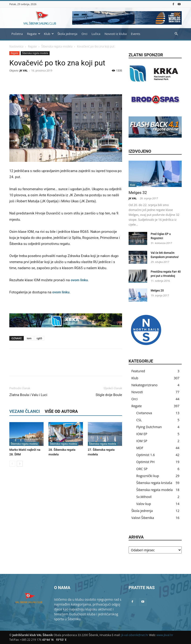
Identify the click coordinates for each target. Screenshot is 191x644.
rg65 (39, 338)
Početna (17, 34)
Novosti (137, 392)
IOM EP (142, 434)
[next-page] (20, 464)
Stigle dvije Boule (109, 395)
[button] (176, 34)
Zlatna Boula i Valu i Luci (28, 395)
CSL (139, 420)
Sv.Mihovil (144, 497)
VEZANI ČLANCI (25, 411)
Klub (49, 34)
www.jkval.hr (165, 635)
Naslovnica (16, 46)
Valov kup (144, 504)
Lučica (96, 34)
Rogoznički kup (148, 476)
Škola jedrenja (67, 34)
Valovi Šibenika (143, 518)
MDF (140, 448)
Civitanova (144, 413)
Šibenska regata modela (57, 46)
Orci (84, 34)
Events (136, 34)
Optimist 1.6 (145, 455)
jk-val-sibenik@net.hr (135, 635)
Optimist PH (145, 462)
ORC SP (142, 469)
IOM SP (142, 441)
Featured (138, 371)
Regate (34, 34)
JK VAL (24, 70)
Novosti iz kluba (116, 34)
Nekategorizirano (144, 385)
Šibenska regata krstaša (154, 483)
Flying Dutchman (149, 427)
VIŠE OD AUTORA (61, 411)
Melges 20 (157, 291)
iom (29, 338)
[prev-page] (12, 464)
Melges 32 (138, 193)
